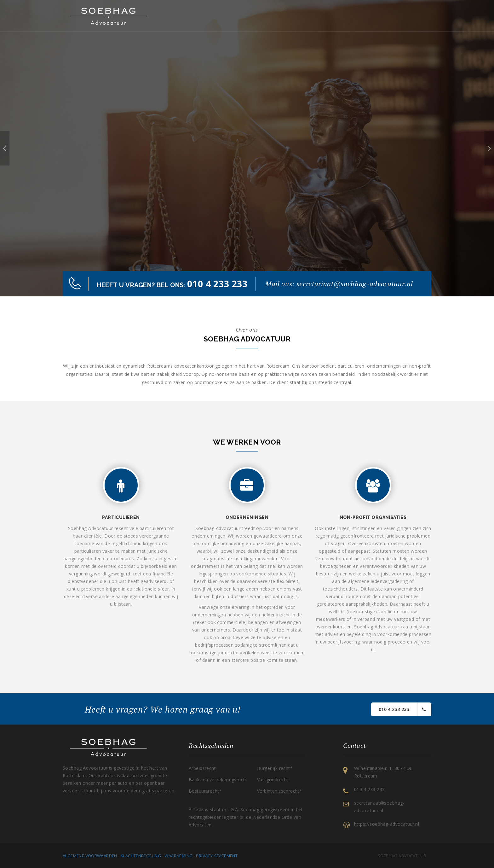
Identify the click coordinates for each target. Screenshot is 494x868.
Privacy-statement (217, 856)
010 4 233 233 (402, 709)
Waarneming (178, 856)
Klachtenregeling (141, 856)
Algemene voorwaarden (90, 856)
